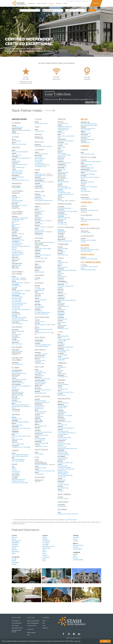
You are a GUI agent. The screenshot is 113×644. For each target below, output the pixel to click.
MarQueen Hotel (62, 471)
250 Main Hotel (39, 185)
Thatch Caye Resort (86, 130)
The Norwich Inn (62, 367)
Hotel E (14, 262)
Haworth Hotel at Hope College (43, 249)
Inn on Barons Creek (63, 283)
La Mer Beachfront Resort (41, 346)
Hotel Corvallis (61, 147)
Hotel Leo (60, 409)
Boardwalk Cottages (63, 453)
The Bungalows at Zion (64, 350)
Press (44, 625)
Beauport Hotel (39, 214)
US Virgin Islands (78, 560)
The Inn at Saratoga (40, 384)
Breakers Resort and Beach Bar (43, 255)
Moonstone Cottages (17, 200)
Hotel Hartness (61, 238)
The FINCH (60, 483)
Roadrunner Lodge (40, 363)
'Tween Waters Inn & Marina (19, 380)
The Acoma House (17, 334)
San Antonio (61, 314)
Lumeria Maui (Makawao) (18, 459)
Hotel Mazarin (38, 162)
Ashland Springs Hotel (63, 128)
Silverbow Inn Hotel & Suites (19, 144)
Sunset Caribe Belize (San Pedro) (89, 125)
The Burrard (84, 184)
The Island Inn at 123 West (64, 422)
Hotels (51, 4)
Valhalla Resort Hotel (17, 439)
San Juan (76, 558)
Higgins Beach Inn (39, 188)
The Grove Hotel (16, 472)
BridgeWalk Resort (16, 372)
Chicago (14, 559)
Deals (65, 4)
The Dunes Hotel (16, 306)
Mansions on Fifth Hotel (64, 218)
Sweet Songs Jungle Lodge (87, 139)
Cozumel (76, 547)
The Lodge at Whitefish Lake (42, 312)
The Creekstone (16, 292)
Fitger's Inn (38, 266)
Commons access (32, 625)
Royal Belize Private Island (87, 128)
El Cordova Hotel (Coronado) (19, 317)
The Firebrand (38, 311)
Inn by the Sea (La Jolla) (18, 319)
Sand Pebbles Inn (16, 202)
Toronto (75, 541)
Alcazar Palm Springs (17, 297)
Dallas (44, 559)
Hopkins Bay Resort (86, 133)
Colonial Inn (38, 245)
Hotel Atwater (15, 278)
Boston (14, 539)
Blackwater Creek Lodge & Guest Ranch (68, 514)
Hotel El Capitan (62, 322)
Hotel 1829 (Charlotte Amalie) (88, 270)
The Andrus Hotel (39, 293)
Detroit (14, 561)
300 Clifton (38, 269)
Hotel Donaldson (39, 454)
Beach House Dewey (17, 351)
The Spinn (60, 183)
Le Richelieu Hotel (39, 163)
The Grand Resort (39, 474)
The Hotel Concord (40, 321)
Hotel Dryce (61, 280)
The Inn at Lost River (63, 499)
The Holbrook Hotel (63, 389)
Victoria (75, 539)
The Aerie (37, 429)
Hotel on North (39, 224)
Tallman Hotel (15, 268)
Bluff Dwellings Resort (63, 336)
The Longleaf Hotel (40, 440)
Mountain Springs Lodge (64, 444)
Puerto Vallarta (77, 549)
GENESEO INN (15, 208)
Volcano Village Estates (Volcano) (20, 455)
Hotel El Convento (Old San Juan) (89, 259)
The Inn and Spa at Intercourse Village (67, 211)
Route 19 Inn (38, 423)
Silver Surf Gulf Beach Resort (19, 373)
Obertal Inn (61, 445)
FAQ (28, 635)
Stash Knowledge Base (33, 623)
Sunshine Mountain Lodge (87, 154)
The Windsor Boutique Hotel (42, 402)
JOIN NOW (96, 3)
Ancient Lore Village (63, 249)
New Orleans (16, 552)
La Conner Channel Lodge (64, 437)
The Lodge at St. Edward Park (65, 428)
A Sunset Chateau (16, 161)
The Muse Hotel (16, 308)
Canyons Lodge (62, 341)
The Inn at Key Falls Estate (42, 435)
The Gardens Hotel (17, 402)
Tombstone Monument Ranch (19, 164)
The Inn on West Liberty (18, 444)
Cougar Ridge (61, 360)
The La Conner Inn (62, 439)
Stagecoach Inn (62, 310)
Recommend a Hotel (17, 628)
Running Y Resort (62, 175)
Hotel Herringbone (62, 325)
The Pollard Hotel (39, 308)
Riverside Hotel (16, 389)
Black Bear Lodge (16, 265)
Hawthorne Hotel (39, 230)
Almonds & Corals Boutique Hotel (89, 210)
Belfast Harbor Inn (39, 174)
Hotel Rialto (84, 190)
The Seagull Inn (16, 231)
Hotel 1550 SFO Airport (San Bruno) (21, 246)
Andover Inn (38, 208)
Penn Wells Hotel (62, 222)
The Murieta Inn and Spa (18, 240)
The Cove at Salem (40, 232)
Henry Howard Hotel (40, 159)
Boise (44, 550)
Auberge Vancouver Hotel (87, 182)
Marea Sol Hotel (16, 259)
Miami (14, 553)
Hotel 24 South (61, 395)
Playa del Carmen (78, 545)
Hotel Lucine (61, 291)
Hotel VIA (14, 249)
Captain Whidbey (62, 412)
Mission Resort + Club (17, 395)
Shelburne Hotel (62, 480)
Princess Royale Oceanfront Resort (44, 200)
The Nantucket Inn (39, 221)
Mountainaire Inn (39, 409)
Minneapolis (15, 562)
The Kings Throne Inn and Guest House (45, 471)
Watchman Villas (62, 352)
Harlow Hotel (61, 191)
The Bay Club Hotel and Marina (20, 320)
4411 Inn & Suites (39, 139)
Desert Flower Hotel (40, 357)
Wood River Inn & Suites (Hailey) (20, 483)
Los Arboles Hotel (16, 302)
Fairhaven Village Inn (63, 406)
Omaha (14, 564)
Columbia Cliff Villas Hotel (64, 163)
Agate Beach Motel (63, 186)
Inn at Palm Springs (17, 300)
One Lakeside (15, 476)
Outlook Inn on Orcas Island (65, 415)
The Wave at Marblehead (41, 465)
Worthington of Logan (40, 468)
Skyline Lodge (38, 420)
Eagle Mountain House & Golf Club (44, 329)
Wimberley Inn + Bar (63, 328)
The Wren (37, 303)
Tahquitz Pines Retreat (18, 291)
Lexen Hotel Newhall (17, 324)
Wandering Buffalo (39, 290)
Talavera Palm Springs (17, 305)
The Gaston (61, 273)
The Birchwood (16, 411)
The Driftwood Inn (16, 141)
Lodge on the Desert (17, 171)
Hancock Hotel (38, 461)
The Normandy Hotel (17, 364)
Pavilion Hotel (15, 280)
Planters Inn (15, 442)
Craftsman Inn (15, 221)
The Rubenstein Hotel (40, 166)
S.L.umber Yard (16, 341)
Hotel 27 (37, 280)
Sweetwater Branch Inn (18, 392)
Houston (45, 555)
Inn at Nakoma (16, 224)
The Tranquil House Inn (41, 426)
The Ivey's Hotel (39, 416)
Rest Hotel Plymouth (17, 237)
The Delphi (15, 287)
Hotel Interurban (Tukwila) (64, 467)
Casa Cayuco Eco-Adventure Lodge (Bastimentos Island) (90, 250)
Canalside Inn (15, 355)
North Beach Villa (16, 314)
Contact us (45, 628)
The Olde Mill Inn (39, 342)
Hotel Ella (60, 264)
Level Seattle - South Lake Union (66, 469)
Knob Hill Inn (15, 481)
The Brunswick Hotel (40, 179)
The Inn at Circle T (62, 294)
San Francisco (46, 541)
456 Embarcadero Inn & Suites (20, 205)
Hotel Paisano (61, 303)
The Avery (14, 470)
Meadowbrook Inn (39, 407)
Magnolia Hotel (62, 169)
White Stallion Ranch (17, 174)
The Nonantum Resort (40, 182)
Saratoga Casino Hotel (40, 382)
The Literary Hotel (39, 131)
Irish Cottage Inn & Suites (41, 123)
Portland (45, 539)
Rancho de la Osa (16, 155)
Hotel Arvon (38, 297)
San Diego (45, 544)
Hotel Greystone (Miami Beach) (20, 405)
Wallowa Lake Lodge (63, 172)
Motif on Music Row (63, 255)
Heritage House (16, 133)
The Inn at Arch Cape (63, 123)
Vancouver (76, 537)
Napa (13, 226)
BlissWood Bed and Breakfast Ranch (67, 270)
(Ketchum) (21, 481)
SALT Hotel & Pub (62, 425)
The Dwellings (61, 344)
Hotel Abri (14, 248)
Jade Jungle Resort (85, 143)
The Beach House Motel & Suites (43, 432)
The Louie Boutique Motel (64, 188)
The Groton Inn (39, 217)
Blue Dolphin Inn (16, 197)
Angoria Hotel (61, 313)
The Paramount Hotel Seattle (65, 475)
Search (92, 10)
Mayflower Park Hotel (63, 472)
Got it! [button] (105, 641)
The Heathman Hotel (63, 431)
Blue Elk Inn (61, 442)
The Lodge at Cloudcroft (41, 354)
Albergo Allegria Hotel (40, 393)
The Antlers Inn (62, 297)
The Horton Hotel (39, 413)
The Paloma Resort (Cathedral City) (21, 309)
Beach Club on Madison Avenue (43, 345)
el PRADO (14, 234)
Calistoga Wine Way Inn (18, 220)
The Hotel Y (61, 491)
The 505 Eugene (62, 153)
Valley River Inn (61, 156)
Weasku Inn (61, 160)
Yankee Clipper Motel (40, 176)
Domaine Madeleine (63, 458)
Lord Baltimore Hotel (40, 196)
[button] (30, 158)
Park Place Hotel (39, 199)
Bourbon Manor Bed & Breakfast (43, 146)
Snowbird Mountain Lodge (41, 443)
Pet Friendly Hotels (17, 623)
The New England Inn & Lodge (43, 325)
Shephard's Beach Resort (18, 383)
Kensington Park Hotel (17, 253)
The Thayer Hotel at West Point (43, 390)
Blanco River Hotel (62, 267)
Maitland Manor (62, 460)
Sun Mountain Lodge (63, 488)
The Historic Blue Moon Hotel (42, 379)
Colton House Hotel (63, 262)
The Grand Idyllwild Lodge (18, 294)
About (44, 621)
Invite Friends (15, 625)
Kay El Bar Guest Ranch (18, 177)
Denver (45, 552)
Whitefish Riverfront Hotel (41, 314)
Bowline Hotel (61, 133)
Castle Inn (14, 199)
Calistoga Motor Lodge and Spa (20, 218)
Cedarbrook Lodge (62, 466)
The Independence (62, 166)
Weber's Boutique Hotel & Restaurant (44, 242)
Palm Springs (46, 548)
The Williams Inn (39, 235)
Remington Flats (16, 338)
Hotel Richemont (62, 231)
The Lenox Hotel (39, 211)
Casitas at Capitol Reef (63, 358)
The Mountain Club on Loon (42, 333)
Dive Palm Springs (16, 298)
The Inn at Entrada (62, 355)
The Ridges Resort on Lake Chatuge (21, 447)
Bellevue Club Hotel (63, 403)
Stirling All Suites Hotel (86, 165)
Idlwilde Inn (38, 387)
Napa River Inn (15, 227)
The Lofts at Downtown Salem (66, 392)
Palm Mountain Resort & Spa (19, 303)
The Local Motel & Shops (64, 155)
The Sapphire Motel (40, 289)
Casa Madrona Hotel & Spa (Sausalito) (17, 244)
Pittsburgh (15, 544)
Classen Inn (38, 482)
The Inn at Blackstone (63, 384)
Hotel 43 (14, 468)
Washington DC (16, 541)
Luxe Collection (16, 621)
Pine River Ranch (62, 447)
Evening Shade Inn (16, 188)
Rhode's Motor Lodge (40, 412)
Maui (44, 561)
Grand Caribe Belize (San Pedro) (89, 124)
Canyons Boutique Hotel (64, 339)
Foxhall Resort (15, 433)
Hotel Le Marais (39, 160)
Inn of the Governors (40, 360)
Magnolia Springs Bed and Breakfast (21, 130)
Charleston (15, 546)
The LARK (37, 287)
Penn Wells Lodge (62, 224)
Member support (31, 633)
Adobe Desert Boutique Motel (65, 347)
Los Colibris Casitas (86, 233)
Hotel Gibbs (61, 316)
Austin (44, 553)
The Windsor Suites (63, 214)
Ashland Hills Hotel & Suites (65, 127)
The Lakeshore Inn (62, 179)
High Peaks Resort (39, 376)
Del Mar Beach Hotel (17, 283)
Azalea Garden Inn (39, 405)
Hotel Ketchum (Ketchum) (18, 479)
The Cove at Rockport (40, 227)
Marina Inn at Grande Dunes (65, 241)
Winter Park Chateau (17, 344)
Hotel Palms (15, 376)
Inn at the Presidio (16, 251)
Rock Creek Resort (39, 306)
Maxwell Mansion (62, 506)
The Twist (14, 311)
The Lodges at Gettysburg (64, 208)
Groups (59, 4)
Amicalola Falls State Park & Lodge (21, 428)
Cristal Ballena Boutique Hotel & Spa (90, 220)
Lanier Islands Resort (17, 425)
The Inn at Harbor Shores (41, 258)
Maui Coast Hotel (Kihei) (18, 461)
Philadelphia (15, 543)
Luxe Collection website (70, 520)
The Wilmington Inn (63, 377)
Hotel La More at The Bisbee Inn (20, 152)
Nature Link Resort (40, 272)
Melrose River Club (62, 319)
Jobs (43, 623)
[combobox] (30, 10)
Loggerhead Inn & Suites (41, 446)
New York (15, 537)
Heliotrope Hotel (62, 408)
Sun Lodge (60, 370)
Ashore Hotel (61, 197)
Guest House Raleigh (40, 438)
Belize (75, 556)
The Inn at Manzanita (63, 182)
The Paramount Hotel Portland (66, 194)
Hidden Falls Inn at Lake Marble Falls (67, 300)
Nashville (14, 550)
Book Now (31, 4)
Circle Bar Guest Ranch (41, 300)
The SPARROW (16, 473)
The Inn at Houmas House (41, 154)
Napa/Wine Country (48, 546)
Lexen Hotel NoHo (17, 286)
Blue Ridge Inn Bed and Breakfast (20, 422)
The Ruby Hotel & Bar (63, 306)
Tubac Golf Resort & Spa (18, 167)
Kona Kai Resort (16, 399)
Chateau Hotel (38, 157)
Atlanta (14, 548)
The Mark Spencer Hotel (64, 193)
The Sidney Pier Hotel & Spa (88, 174)
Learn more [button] (77, 641)
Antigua (75, 554)
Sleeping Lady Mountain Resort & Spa (67, 448)
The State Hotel (62, 477)
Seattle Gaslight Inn (63, 474)
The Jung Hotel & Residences (42, 165)
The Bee (60, 387)
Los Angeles (46, 543)
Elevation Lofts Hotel (40, 401)
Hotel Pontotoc (62, 252)
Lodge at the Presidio (17, 254)
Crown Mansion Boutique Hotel (89, 171)
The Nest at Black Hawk (18, 331)
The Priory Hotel (62, 219)
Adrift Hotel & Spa (62, 452)
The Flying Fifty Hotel (17, 127)
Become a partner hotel (33, 621)
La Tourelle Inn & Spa (40, 373)
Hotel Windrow (61, 419)
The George (61, 235)
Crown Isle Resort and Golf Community (91, 162)
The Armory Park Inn (17, 172)
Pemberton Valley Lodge (87, 168)
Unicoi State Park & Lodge (18, 436)
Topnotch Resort (62, 374)
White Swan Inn (16, 256)
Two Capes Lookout (63, 144)
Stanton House (61, 277)
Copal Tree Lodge (85, 136)
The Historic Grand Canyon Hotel (20, 180)
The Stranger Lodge (63, 201)
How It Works (42, 4)
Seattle (44, 537)
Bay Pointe (38, 252)
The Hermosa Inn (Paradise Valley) (21, 158)
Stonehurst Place (16, 419)
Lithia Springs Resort (63, 130)
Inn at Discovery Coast (63, 455)
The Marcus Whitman (63, 485)
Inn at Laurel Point (85, 191)
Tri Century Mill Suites (86, 199)
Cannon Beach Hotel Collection (66, 141)
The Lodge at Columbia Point (65, 463)
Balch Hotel (61, 150)
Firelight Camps (39, 371)
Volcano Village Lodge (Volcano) (20, 456)
